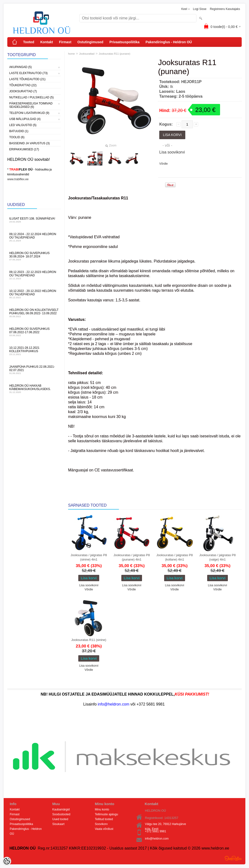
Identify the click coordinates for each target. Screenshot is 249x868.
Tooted (29, 42)
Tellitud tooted (104, 819)
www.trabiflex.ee (18, 179)
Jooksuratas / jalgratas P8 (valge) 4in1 (218, 557)
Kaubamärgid (61, 809)
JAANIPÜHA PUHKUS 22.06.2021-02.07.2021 (34, 370)
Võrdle (164, 164)
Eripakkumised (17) (24, 149)
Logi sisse (200, 9)
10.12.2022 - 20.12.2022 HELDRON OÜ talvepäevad (34, 294)
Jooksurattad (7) (23, 91)
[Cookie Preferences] (7, 861)
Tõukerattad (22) (23, 85)
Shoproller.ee (233, 858)
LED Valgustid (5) (23, 125)
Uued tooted (60, 819)
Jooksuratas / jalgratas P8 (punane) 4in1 (132, 557)
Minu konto (102, 809)
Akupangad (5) (20, 67)
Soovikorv (101, 824)
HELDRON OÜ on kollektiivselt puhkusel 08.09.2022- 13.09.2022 (34, 313)
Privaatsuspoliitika (124, 42)
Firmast (65, 42)
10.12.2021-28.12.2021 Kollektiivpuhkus (34, 351)
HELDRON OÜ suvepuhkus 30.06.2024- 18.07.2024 (34, 256)
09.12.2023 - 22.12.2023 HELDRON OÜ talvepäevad (34, 275)
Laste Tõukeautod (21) (27, 79)
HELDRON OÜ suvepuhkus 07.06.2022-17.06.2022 (34, 332)
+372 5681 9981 (156, 831)
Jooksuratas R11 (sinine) (89, 640)
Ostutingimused (90, 42)
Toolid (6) (17, 137)
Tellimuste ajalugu (106, 814)
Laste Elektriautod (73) (28, 73)
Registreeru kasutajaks (225, 9)
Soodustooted (61, 814)
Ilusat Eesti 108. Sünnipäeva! (34, 220)
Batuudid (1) (19, 131)
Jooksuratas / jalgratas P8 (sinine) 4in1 (89, 557)
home (71, 54)
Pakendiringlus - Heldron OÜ (169, 42)
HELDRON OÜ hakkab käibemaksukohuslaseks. (34, 389)
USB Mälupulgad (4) (25, 119)
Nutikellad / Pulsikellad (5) (31, 97)
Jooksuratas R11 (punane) (115, 54)
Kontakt (47, 42)
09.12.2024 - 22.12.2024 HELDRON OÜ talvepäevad (34, 237)
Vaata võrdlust (104, 829)
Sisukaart (58, 824)
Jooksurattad (87, 54)
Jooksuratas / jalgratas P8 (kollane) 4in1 (175, 557)
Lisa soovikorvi (172, 152)
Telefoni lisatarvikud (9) (29, 113)
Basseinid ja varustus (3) (29, 143)
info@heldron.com (157, 839)
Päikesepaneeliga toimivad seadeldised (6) (31, 105)
